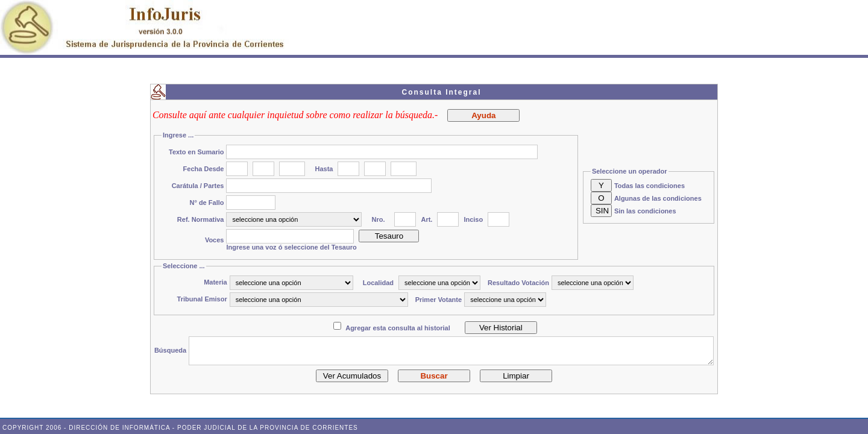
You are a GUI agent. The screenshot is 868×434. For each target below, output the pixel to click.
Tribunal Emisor (202, 299)
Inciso (473, 219)
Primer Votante (439, 300)
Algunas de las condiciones (658, 198)
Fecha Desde (204, 169)
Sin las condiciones (645, 211)
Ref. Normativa (201, 219)
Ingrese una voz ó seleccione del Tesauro (291, 247)
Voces (215, 240)
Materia (215, 282)
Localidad (378, 283)
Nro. (378, 219)
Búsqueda (170, 350)
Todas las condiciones (649, 186)
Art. (426, 219)
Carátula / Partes (198, 186)
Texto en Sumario (196, 152)
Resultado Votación (518, 283)
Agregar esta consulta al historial (398, 328)
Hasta (324, 169)
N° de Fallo (207, 203)
